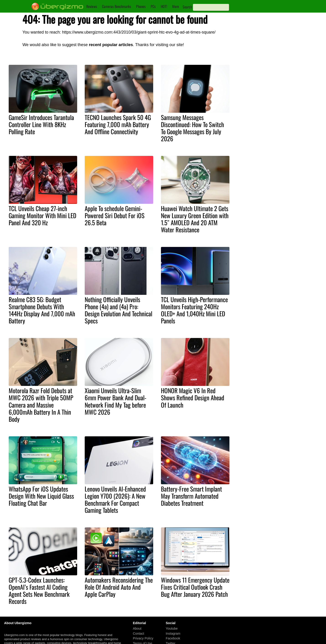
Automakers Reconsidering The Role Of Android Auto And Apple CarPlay (119, 587)
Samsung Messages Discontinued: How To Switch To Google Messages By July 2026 (192, 128)
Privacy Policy (143, 638)
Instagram (173, 634)
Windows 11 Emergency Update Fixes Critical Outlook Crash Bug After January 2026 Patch (195, 587)
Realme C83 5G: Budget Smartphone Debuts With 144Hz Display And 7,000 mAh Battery (42, 310)
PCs (153, 6)
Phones (141, 6)
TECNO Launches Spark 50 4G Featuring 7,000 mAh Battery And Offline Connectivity (118, 124)
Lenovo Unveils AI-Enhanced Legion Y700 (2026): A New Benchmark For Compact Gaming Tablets (115, 499)
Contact (139, 634)
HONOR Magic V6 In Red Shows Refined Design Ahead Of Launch (193, 398)
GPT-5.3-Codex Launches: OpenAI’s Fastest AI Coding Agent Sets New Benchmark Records (39, 590)
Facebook (173, 638)
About (137, 628)
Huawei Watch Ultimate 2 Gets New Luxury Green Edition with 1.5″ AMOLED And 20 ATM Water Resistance (195, 219)
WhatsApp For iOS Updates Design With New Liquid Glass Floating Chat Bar (41, 496)
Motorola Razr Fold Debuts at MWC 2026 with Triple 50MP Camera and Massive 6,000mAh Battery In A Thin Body (41, 405)
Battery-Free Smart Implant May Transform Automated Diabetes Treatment (191, 496)
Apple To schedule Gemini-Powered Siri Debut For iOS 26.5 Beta (115, 215)
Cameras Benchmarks (117, 6)
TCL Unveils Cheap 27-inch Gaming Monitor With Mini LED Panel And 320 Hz (42, 215)
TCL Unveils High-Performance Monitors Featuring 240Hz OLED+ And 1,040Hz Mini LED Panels (194, 310)
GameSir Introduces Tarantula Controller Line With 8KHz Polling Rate (41, 124)
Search (187, 7)
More (176, 6)
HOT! (164, 6)
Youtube (172, 628)
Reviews (92, 6)
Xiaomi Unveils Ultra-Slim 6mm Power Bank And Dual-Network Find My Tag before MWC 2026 (116, 401)
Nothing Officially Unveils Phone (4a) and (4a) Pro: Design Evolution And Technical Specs (118, 310)
